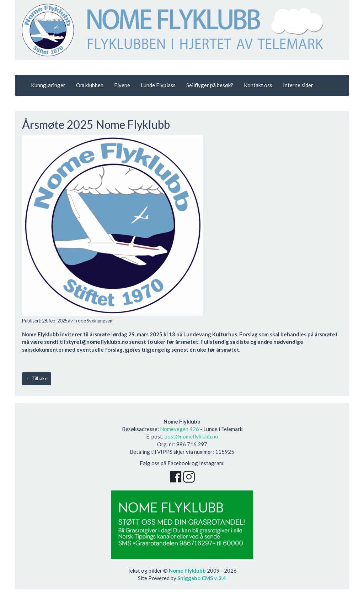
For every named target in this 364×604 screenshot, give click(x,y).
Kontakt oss (258, 85)
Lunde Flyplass (158, 85)
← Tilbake (37, 378)
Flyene (122, 85)
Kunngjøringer (48, 85)
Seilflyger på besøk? (210, 85)
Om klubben (90, 85)
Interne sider (298, 85)
